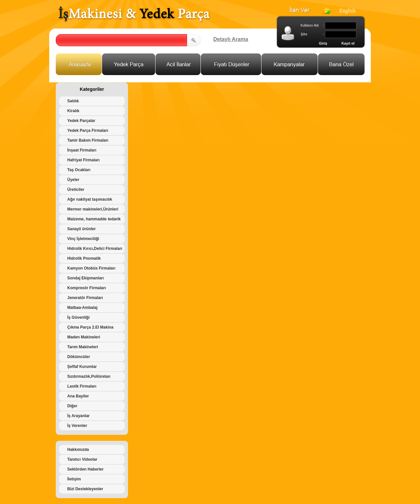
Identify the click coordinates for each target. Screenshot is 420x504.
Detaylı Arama (231, 39)
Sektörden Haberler (85, 469)
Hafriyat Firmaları (84, 160)
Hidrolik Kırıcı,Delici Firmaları (95, 249)
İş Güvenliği (78, 317)
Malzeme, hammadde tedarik (94, 219)
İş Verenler (77, 426)
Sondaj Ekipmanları (85, 278)
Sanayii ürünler (82, 229)
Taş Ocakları (79, 170)
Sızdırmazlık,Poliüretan (89, 376)
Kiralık (73, 111)
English (347, 11)
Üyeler (73, 180)
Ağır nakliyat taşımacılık (90, 199)
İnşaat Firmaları (82, 150)
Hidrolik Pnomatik (84, 258)
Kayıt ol (348, 43)
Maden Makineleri (84, 337)
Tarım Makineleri (83, 347)
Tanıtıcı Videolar (82, 459)
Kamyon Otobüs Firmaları (91, 268)
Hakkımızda (78, 450)
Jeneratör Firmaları (85, 298)
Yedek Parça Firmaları (88, 131)
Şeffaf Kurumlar (82, 367)
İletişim (74, 479)
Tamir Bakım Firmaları (88, 140)
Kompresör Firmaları (87, 288)
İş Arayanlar (78, 416)
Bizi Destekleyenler (85, 489)
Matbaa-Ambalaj (82, 308)
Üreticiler (76, 190)
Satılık (73, 101)
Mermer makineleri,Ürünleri (93, 209)
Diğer (72, 406)
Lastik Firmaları (82, 386)
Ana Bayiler (78, 396)
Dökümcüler (79, 357)
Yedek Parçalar (81, 121)
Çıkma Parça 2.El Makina (90, 327)
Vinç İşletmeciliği (83, 239)
